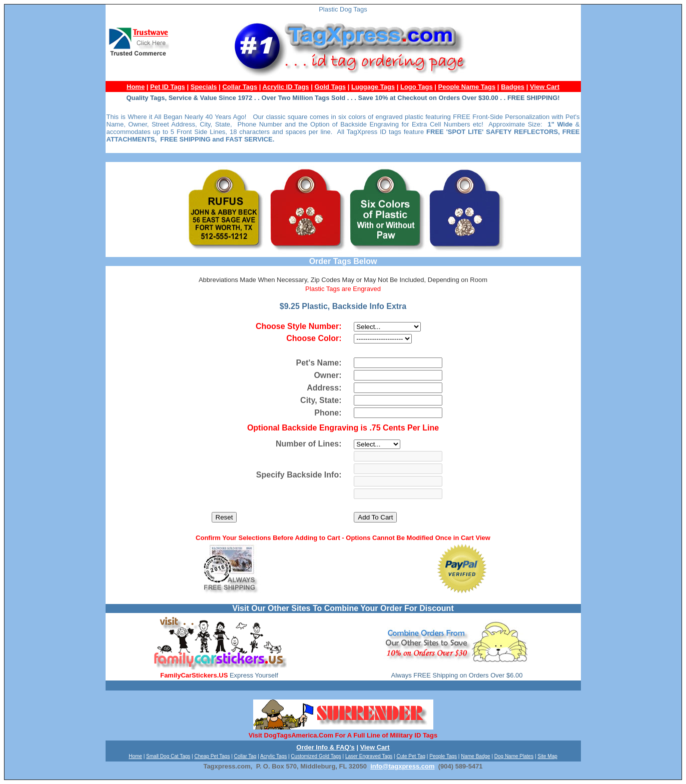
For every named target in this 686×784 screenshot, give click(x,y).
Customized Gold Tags (316, 756)
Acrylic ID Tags (286, 87)
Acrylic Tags (273, 756)
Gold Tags (330, 87)
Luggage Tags (373, 87)
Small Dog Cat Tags (168, 756)
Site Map (547, 756)
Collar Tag (245, 756)
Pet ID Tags (168, 87)
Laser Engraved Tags (369, 756)
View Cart (545, 87)
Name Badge (475, 756)
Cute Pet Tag (411, 756)
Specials (204, 87)
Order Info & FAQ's (325, 747)
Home (136, 87)
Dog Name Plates (514, 756)
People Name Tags (467, 87)
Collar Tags (240, 87)
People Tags (443, 756)
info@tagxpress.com (402, 766)
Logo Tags (417, 87)
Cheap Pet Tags (212, 756)
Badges (513, 87)
